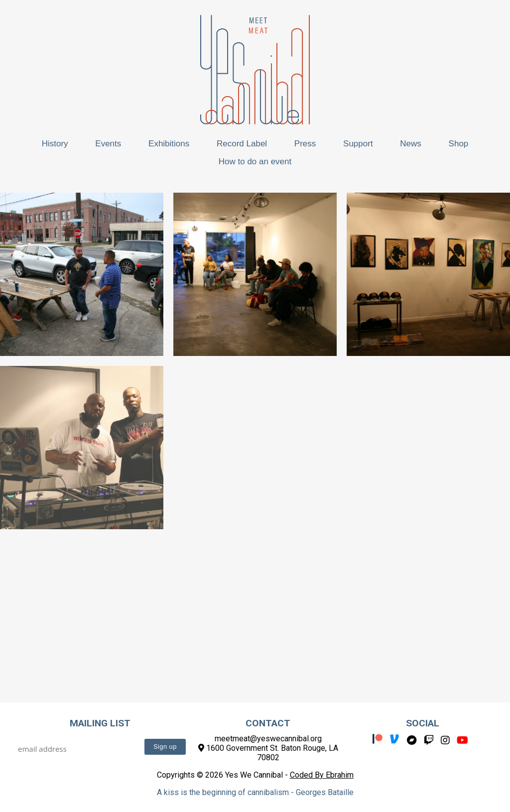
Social (423, 723)
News (411, 144)
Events (108, 144)
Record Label (242, 144)
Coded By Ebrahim (322, 775)
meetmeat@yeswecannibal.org (268, 739)
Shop (459, 144)
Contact (268, 723)
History (55, 144)
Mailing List (100, 723)
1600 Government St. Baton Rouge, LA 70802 (268, 753)
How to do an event (255, 162)
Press (305, 144)
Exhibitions (169, 144)
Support (358, 144)
